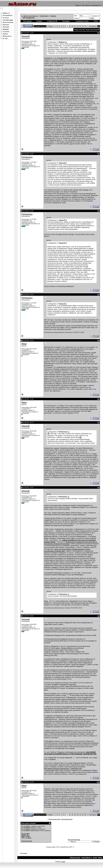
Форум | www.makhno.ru (31, 16)
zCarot (63, 862)
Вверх (100, 858)
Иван (24, 344)
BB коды (24, 834)
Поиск (96, 21)
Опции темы (78, 30)
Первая (50, 26)
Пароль (77, 18)
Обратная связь (75, 858)
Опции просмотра (91, 30)
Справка (39, 21)
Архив (95, 858)
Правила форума (27, 841)
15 (80, 26)
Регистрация (27, 21)
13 (75, 26)
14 (78, 26)
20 (85, 26)
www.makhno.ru (87, 858)
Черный (25, 36)
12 (72, 26)
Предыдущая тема (54, 819)
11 (70, 26)
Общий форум (44, 16)
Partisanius (27, 157)
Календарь (66, 21)
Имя (76, 16)
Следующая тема (66, 819)
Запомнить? (95, 16)
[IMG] (23, 836)
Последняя (93, 26)
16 (83, 26)
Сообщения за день (82, 21)
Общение (53, 16)
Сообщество (52, 21)
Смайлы (24, 835)
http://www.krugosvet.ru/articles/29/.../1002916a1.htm (63, 769)
